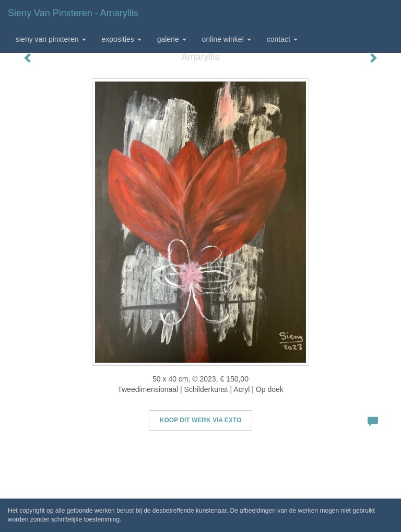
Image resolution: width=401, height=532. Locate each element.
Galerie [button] (172, 39)
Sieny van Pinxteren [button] (51, 39)
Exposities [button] (122, 39)
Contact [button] (282, 39)
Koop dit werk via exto (200, 420)
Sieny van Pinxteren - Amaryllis (73, 13)
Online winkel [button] (227, 39)
